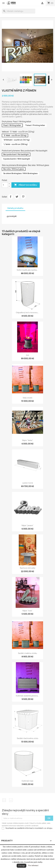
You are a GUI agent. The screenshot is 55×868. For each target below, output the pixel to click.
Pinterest (23, 197)
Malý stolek (28, 398)
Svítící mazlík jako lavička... (27, 270)
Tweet (17, 197)
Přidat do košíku (26, 185)
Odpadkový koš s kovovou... (27, 313)
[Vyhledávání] (19, 11)
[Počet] (5, 185)
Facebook (4, 800)
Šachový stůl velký (28, 568)
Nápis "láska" (27, 440)
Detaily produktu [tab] (15, 208)
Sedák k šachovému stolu (28, 738)
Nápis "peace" (28, 525)
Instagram (11, 800)
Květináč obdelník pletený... (27, 696)
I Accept (21, 866)
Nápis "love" (27, 611)
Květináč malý (27, 781)
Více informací (33, 865)
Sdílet (11, 197)
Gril (27, 355)
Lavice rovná (28, 483)
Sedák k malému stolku (27, 653)
